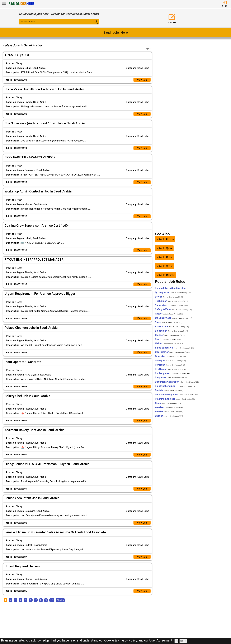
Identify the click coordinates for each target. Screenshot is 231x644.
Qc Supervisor (173, 318)
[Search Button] (92, 24)
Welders (170, 408)
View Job (142, 80)
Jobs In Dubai (164, 258)
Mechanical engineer (177, 395)
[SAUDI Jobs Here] (21, 5)
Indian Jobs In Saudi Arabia (170, 289)
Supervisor (172, 306)
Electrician (171, 331)
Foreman (170, 365)
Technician (171, 301)
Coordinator (172, 352)
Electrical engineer (176, 386)
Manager (170, 361)
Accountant (172, 327)
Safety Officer (173, 310)
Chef (168, 340)
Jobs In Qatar (164, 249)
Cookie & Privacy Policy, (121, 640)
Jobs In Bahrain (166, 276)
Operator (171, 357)
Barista (169, 391)
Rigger (169, 314)
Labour (169, 416)
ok (176, 641)
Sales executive (174, 348)
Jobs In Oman (165, 267)
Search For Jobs (28, 22)
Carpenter (171, 378)
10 (52, 601)
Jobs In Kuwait (165, 240)
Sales (168, 323)
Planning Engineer (175, 399)
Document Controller (177, 382)
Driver (169, 297)
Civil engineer (173, 374)
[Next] (60, 601)
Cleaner (170, 335)
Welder (169, 412)
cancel (183, 641)
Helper (169, 344)
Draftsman (171, 370)
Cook (168, 404)
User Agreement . (162, 640)
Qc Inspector (173, 293)
